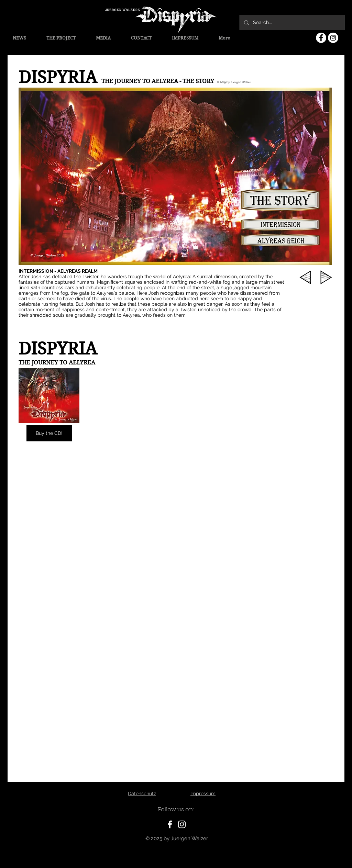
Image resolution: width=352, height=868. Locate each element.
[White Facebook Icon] (170, 824)
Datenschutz (142, 793)
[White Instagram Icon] (182, 824)
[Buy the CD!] (49, 433)
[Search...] (291, 22)
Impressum (203, 793)
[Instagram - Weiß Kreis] (333, 38)
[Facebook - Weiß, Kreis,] (321, 38)
